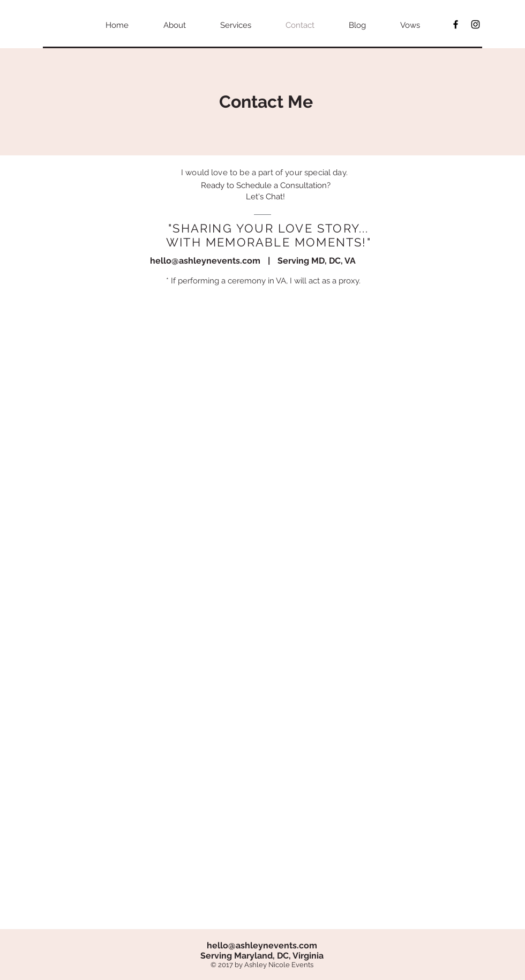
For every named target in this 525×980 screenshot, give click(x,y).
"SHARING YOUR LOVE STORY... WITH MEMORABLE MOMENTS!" (269, 235)
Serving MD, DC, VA (317, 261)
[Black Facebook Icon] (456, 24)
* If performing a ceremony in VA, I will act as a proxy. (263, 281)
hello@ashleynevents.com (205, 261)
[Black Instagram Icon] (475, 24)
